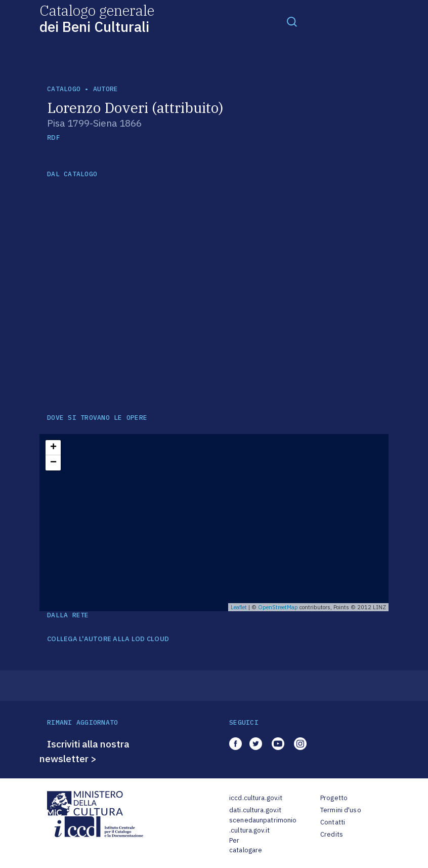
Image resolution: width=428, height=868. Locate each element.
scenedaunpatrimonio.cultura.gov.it (263, 825)
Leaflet (239, 607)
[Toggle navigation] (292, 21)
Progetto (334, 798)
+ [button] (53, 448)
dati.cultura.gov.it (255, 810)
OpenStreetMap (278, 607)
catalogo (64, 89)
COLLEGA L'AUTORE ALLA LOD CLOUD (108, 639)
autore (106, 89)
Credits (332, 834)
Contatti (333, 822)
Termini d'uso (341, 810)
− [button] (53, 463)
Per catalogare (246, 845)
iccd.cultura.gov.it (256, 798)
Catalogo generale (97, 18)
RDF (53, 137)
